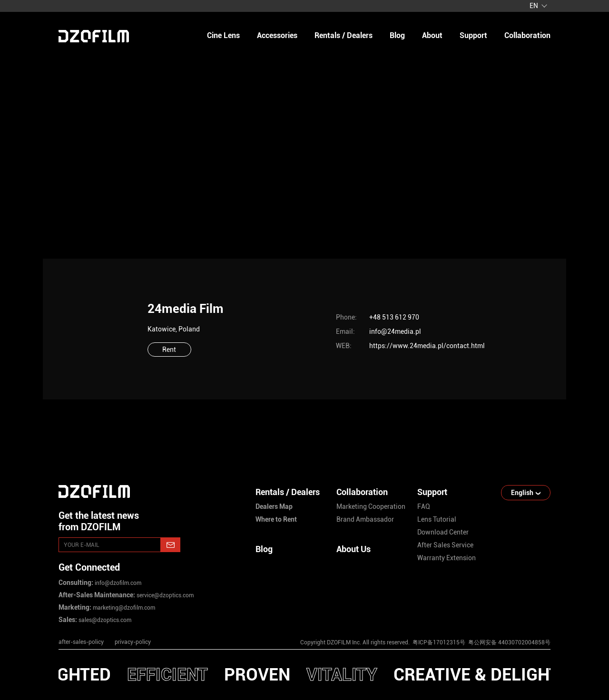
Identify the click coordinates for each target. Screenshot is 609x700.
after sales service (445, 545)
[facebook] (479, 617)
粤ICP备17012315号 (439, 642)
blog (397, 35)
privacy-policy (133, 642)
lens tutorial (437, 519)
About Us (354, 549)
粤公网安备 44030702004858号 (509, 642)
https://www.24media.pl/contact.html (427, 346)
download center (443, 532)
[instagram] (418, 617)
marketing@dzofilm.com (123, 608)
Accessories (277, 35)
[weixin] (510, 617)
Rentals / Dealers (344, 35)
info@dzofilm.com (117, 583)
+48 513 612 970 (394, 317)
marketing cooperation (371, 506)
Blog (264, 549)
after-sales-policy (81, 642)
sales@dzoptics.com (104, 620)
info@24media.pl (395, 331)
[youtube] (449, 617)
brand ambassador (365, 519)
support (473, 35)
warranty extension (447, 558)
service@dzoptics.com (164, 595)
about (432, 35)
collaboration (527, 35)
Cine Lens (223, 35)
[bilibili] (540, 617)
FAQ (424, 506)
